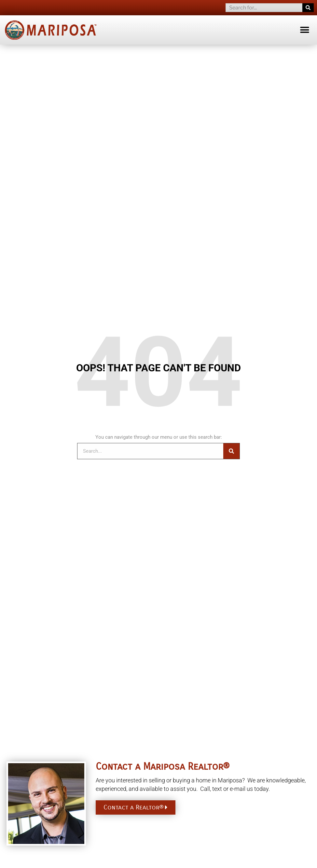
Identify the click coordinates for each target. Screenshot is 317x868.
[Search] (308, 8)
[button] (305, 30)
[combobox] (264, 8)
